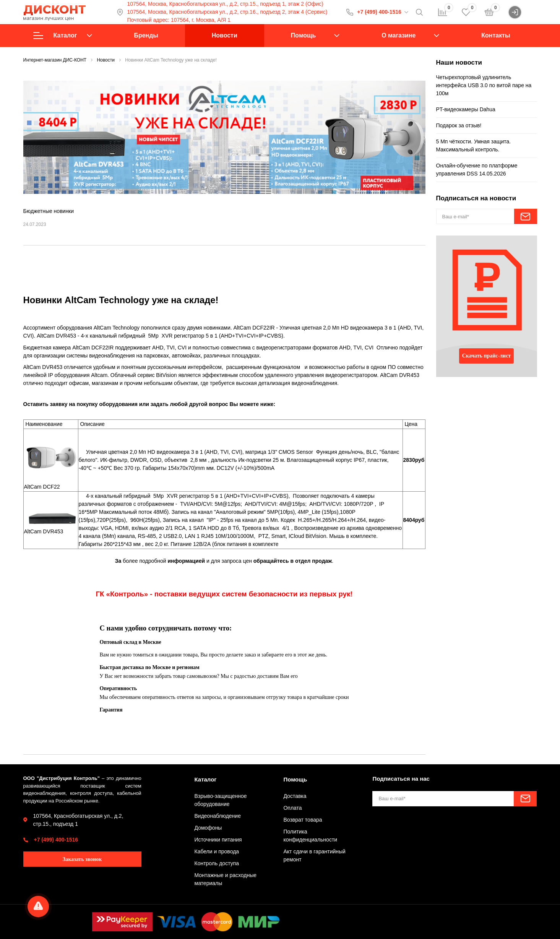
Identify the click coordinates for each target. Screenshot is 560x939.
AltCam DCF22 (42, 487)
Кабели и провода (217, 851)
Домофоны (208, 828)
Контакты (496, 35)
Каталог (63, 36)
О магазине (398, 35)
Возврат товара (303, 820)
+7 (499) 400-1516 (379, 12)
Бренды (146, 35)
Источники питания (218, 840)
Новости (225, 35)
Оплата (292, 808)
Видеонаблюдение (218, 816)
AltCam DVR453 (44, 531)
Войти (522, 12)
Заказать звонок (82, 859)
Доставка (295, 796)
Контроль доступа (217, 863)
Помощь (304, 35)
